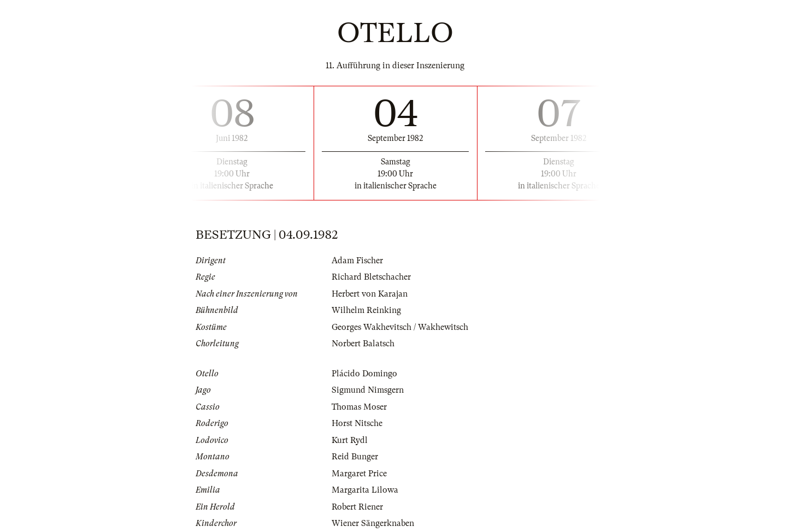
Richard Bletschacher (371, 277)
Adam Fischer (357, 261)
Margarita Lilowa (365, 490)
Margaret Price (359, 474)
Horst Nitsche (357, 423)
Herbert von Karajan (370, 294)
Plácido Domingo (364, 374)
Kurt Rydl (350, 440)
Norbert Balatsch (363, 344)
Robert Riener (357, 507)
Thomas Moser (359, 407)
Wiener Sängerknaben (373, 523)
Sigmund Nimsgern (368, 390)
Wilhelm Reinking (366, 310)
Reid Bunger (355, 457)
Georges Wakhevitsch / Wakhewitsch (400, 327)
